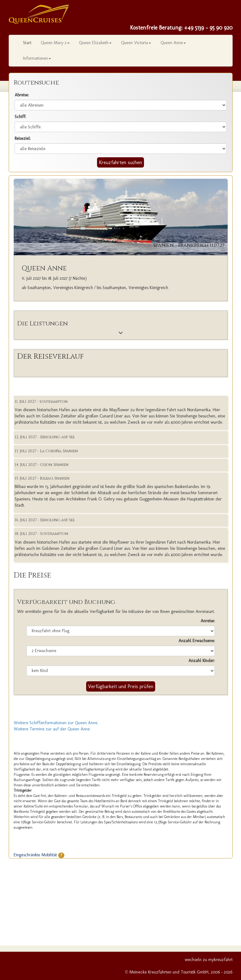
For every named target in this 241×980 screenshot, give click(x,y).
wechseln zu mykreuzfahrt (209, 960)
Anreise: (208, 621)
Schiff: (20, 117)
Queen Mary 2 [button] (55, 43)
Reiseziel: (23, 138)
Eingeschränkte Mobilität (39, 855)
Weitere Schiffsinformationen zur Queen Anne (56, 723)
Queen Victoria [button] (136, 43)
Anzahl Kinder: (202, 661)
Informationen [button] (37, 58)
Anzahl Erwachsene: (197, 641)
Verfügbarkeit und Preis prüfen (121, 686)
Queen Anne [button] (173, 43)
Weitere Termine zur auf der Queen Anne (52, 729)
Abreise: (22, 95)
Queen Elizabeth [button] (95, 43)
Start (27, 43)
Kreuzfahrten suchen (120, 162)
